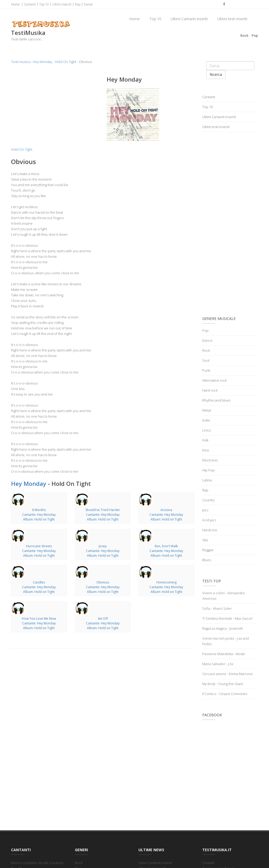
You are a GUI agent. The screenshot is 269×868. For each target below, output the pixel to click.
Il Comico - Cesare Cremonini (225, 694)
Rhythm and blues (216, 400)
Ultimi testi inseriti (232, 19)
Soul (206, 360)
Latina (207, 480)
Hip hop (208, 470)
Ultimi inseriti (62, 4)
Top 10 (44, 4)
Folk (205, 440)
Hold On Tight (66, 62)
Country (208, 500)
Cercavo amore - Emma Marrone (227, 674)
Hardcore (210, 530)
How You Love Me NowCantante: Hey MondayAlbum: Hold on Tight (39, 623)
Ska (205, 540)
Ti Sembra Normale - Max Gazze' (228, 618)
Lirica (206, 430)
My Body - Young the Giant (223, 684)
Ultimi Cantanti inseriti (189, 19)
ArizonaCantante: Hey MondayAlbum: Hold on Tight (166, 515)
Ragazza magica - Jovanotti (223, 628)
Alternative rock (214, 380)
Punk (206, 370)
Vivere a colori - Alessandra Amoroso (223, 596)
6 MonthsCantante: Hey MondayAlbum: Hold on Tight (39, 515)
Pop (255, 35)
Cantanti (30, 4)
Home (15, 4)
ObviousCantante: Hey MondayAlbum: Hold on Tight (103, 587)
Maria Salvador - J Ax (218, 664)
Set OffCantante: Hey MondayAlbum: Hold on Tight (103, 623)
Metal (207, 410)
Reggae (208, 550)
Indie (206, 420)
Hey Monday (43, 62)
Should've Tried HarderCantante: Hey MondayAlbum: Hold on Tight (103, 515)
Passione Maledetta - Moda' (224, 654)
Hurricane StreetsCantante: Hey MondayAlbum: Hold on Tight (39, 551)
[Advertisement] (55, 108)
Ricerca (216, 74)
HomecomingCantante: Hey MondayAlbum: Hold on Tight (166, 587)
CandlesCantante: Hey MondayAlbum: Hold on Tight (39, 587)
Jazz (205, 510)
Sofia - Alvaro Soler (217, 608)
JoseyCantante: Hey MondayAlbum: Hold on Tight (103, 551)
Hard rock (210, 390)
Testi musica (21, 62)
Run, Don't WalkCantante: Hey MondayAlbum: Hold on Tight (166, 551)
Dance (88, 4)
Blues (207, 560)
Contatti (208, 863)
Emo (206, 450)
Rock (244, 35)
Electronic (210, 460)
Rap (78, 4)
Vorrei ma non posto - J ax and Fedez (226, 641)
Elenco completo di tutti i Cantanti (37, 863)
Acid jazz (209, 520)
